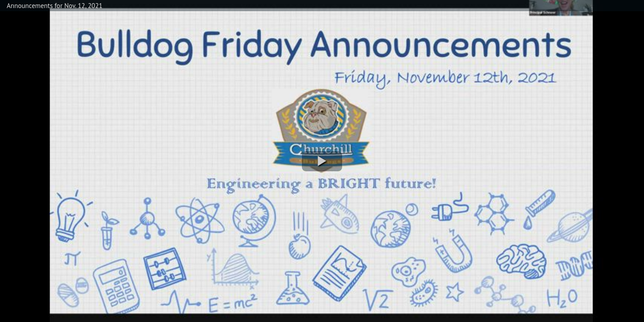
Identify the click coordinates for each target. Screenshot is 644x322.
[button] (322, 161)
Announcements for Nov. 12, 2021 (55, 6)
